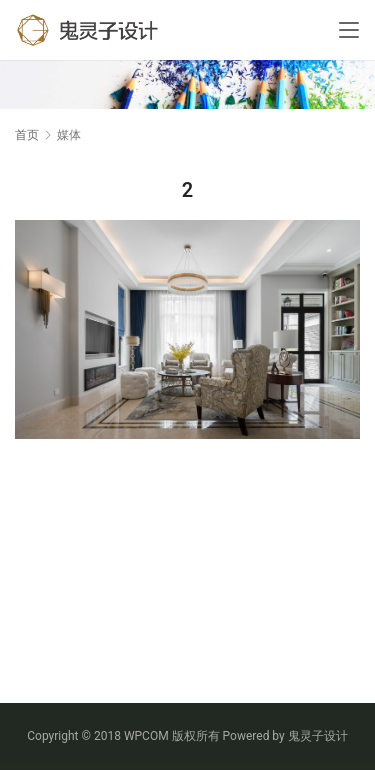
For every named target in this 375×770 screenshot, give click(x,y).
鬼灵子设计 (318, 736)
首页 (27, 135)
